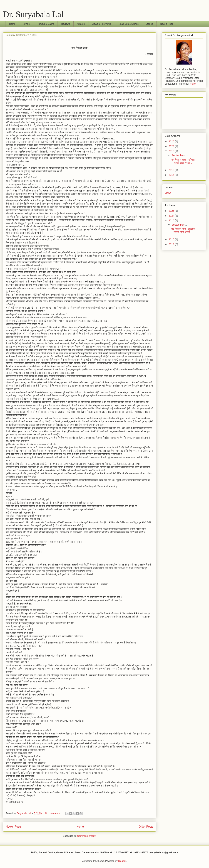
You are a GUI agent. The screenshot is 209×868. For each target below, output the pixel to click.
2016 (172, 151)
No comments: (53, 813)
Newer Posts (14, 827)
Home (12, 24)
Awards (81, 24)
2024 (172, 146)
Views (168, 193)
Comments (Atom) (87, 836)
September (178, 155)
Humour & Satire (45, 24)
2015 (172, 170)
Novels (26, 24)
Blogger (122, 861)
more (193, 84)
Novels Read (167, 24)
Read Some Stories (129, 24)
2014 (172, 175)
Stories (149, 24)
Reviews (65, 24)
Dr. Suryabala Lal (33, 14)
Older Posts (146, 827)
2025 (172, 141)
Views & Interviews (102, 24)
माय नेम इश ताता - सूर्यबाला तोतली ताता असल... (183, 161)
